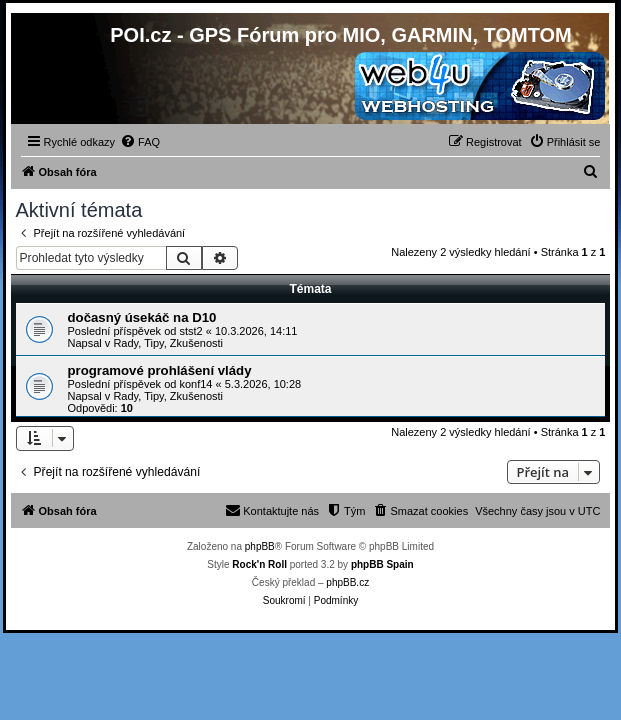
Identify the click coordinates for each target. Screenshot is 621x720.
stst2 (190, 331)
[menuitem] (140, 142)
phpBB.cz (347, 582)
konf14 (195, 384)
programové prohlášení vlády (160, 370)
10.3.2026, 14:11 (256, 331)
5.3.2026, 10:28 (263, 384)
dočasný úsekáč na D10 (142, 317)
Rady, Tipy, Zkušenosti (168, 343)
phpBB (260, 546)
